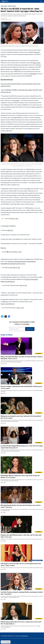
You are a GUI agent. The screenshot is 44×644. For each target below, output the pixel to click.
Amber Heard (36, 63)
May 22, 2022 (18, 252)
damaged (33, 74)
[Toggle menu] (42, 1)
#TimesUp (6, 226)
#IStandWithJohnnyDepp (8, 264)
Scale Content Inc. (25, 636)
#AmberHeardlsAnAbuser (29, 261)
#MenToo (10, 230)
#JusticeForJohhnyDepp (15, 261)
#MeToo (13, 226)
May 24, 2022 (23, 285)
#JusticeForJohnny (20, 264)
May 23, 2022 (15, 219)
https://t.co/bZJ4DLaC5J (8, 304)
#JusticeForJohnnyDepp (31, 279)
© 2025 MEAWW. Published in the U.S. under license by (11, 636)
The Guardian (16, 100)
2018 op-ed (17, 69)
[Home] (5, 1)
